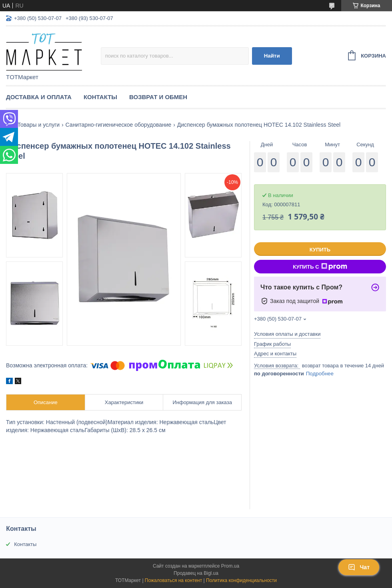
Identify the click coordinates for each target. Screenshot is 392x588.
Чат (359, 567)
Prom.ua (230, 566)
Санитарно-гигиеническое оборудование (119, 125)
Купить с (320, 267)
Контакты (100, 97)
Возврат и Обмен (158, 97)
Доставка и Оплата (39, 97)
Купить (320, 250)
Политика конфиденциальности (241, 580)
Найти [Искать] (272, 56)
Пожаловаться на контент (173, 580)
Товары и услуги (38, 125)
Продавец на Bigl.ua (196, 573)
